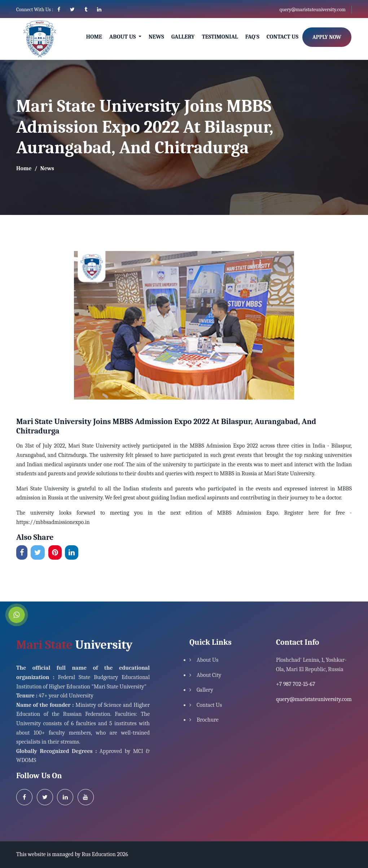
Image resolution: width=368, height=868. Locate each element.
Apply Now (327, 37)
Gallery (183, 37)
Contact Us (282, 37)
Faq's (252, 37)
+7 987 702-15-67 (296, 684)
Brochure (208, 720)
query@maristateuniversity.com (312, 10)
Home (94, 37)
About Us (207, 660)
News (156, 37)
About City (209, 675)
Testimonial (220, 37)
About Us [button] (123, 37)
